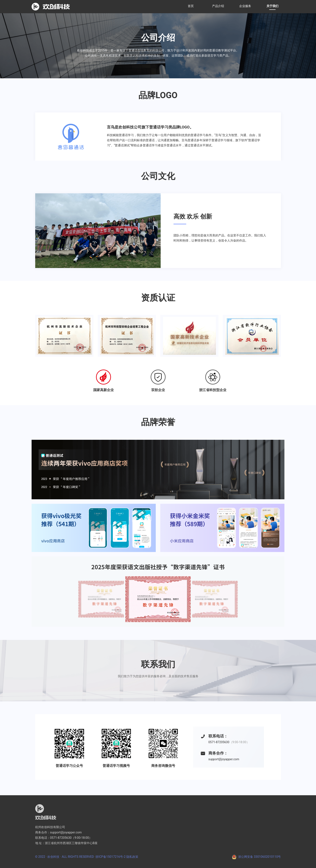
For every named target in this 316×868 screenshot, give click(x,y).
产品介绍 (218, 6)
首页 (191, 6)
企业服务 (245, 6)
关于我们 (272, 6)
